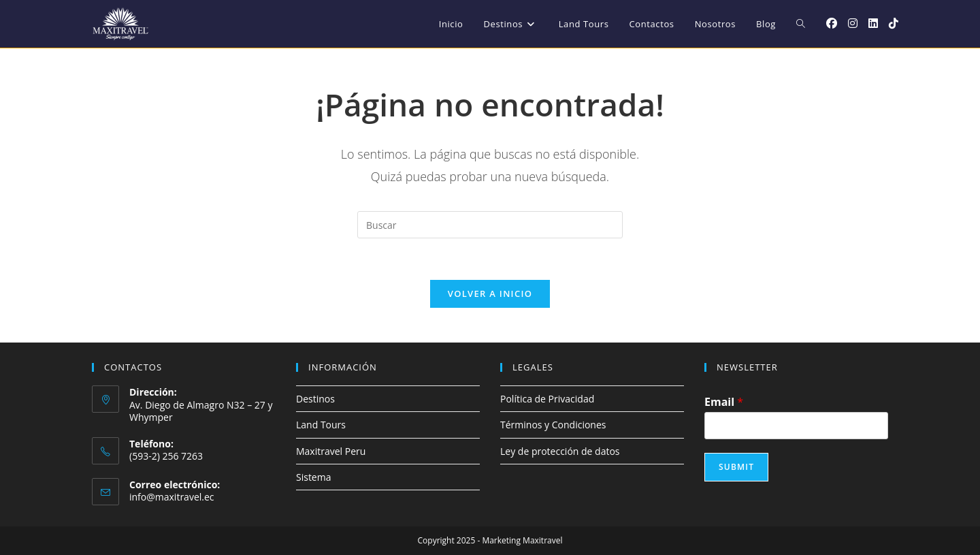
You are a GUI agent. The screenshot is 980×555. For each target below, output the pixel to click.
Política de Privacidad (547, 399)
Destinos (315, 399)
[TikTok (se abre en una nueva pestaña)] (894, 23)
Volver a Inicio (490, 294)
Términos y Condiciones (553, 425)
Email (724, 402)
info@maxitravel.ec (172, 497)
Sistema (313, 477)
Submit (736, 467)
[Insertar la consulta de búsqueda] (490, 225)
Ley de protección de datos (560, 451)
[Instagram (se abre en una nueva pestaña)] (853, 23)
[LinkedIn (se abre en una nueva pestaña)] (873, 23)
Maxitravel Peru (331, 451)
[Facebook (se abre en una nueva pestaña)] (832, 23)
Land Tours (321, 425)
